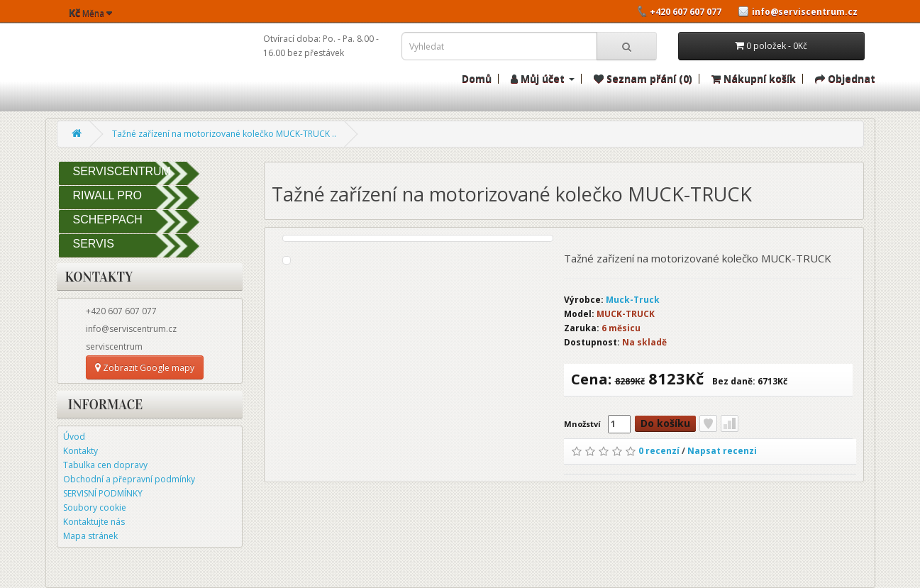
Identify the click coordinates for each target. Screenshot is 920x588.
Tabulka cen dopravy (105, 465)
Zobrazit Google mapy (145, 368)
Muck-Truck (633, 300)
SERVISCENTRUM (122, 171)
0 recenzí (659, 451)
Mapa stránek (90, 536)
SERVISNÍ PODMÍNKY (103, 493)
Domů (477, 78)
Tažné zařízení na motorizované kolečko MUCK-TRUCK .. (224, 134)
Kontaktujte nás (94, 522)
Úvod (74, 437)
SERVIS (94, 244)
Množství (582, 424)
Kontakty (81, 451)
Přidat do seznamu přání (708, 423)
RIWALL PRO (108, 195)
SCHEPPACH (108, 220)
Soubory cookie (95, 507)
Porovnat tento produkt (730, 423)
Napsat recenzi (722, 451)
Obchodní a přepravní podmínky (129, 479)
